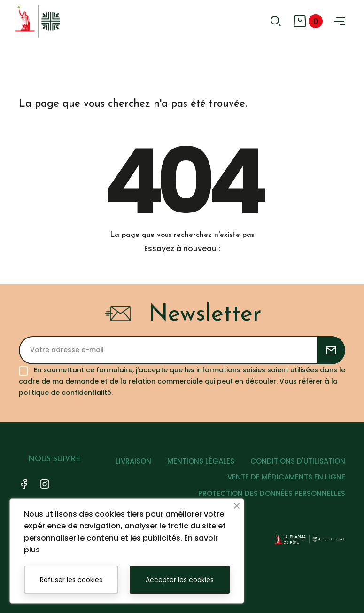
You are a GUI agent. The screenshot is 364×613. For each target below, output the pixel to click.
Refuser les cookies (71, 580)
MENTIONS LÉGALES (201, 461)
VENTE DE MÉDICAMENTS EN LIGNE (286, 477)
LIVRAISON (133, 461)
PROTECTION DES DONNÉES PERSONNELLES (272, 493)
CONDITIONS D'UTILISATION (298, 461)
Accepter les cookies (180, 580)
